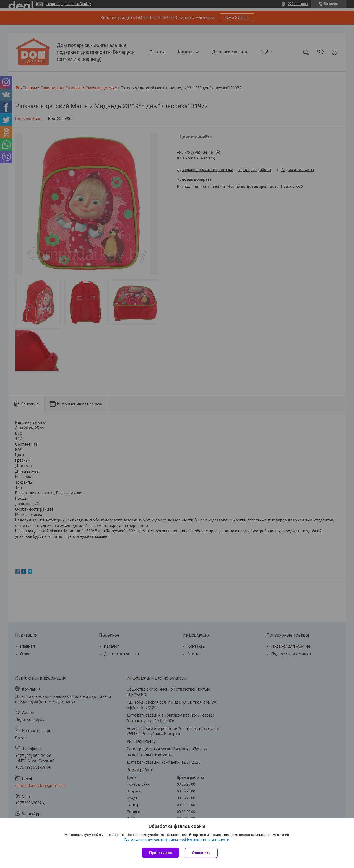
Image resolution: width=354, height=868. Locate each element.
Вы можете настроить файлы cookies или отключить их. (175, 840)
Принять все (161, 853)
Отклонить (201, 853)
